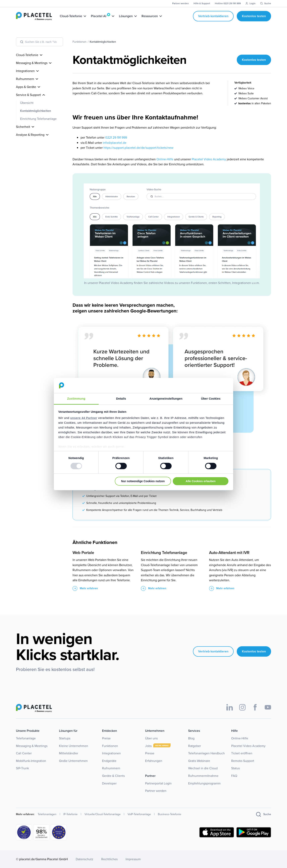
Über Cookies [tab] (211, 399)
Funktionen (110, 746)
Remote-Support (243, 761)
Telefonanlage (26, 738)
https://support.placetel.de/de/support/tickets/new (138, 148)
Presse (150, 753)
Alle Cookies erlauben (201, 481)
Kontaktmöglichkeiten (36, 111)
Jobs (148, 746)
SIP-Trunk (22, 768)
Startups (65, 738)
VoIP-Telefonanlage (139, 814)
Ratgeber (195, 746)
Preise (106, 738)
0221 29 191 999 (116, 137)
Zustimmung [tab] (76, 399)
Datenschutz (85, 859)
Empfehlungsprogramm (204, 783)
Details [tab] (121, 399)
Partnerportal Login (158, 783)
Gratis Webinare (199, 761)
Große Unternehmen (73, 761)
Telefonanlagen (47, 814)
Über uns (151, 738)
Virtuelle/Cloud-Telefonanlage (103, 814)
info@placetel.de (115, 143)
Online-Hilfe (165, 159)
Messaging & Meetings (32, 746)
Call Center (24, 753)
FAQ (234, 776)
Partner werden (156, 791)
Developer (109, 783)
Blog (191, 738)
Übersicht (27, 103)
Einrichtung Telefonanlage (38, 119)
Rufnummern (111, 768)
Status (235, 768)
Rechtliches (109, 859)
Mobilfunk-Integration (31, 761)
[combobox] (39, 42)
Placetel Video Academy (209, 159)
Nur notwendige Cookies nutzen (143, 481)
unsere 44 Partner (84, 418)
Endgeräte (109, 761)
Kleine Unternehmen (74, 746)
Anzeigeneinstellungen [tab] (166, 399)
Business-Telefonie (170, 814)
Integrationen (111, 753)
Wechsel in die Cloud (203, 768)
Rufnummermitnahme (203, 776)
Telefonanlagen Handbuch (206, 753)
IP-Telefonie (70, 814)
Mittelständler (69, 753)
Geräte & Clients (113, 776)
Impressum (133, 859)
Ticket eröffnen (242, 753)
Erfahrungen (154, 761)
